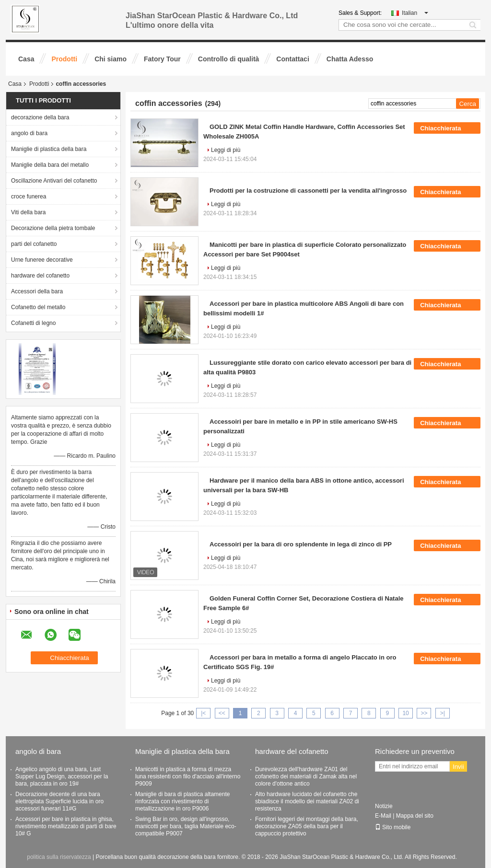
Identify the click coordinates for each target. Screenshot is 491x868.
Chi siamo (111, 59)
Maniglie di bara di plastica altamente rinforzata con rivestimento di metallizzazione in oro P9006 (182, 801)
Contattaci (292, 59)
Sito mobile (393, 827)
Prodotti (64, 59)
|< (203, 713)
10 (405, 713)
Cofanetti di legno (33, 323)
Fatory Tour (162, 59)
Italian (415, 13)
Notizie (384, 806)
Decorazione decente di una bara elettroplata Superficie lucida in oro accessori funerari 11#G (59, 801)
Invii (458, 767)
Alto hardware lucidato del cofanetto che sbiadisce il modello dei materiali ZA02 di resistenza (307, 801)
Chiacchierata (447, 128)
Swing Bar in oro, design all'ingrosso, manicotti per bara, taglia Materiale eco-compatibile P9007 (186, 826)
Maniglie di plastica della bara (49, 149)
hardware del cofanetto (40, 276)
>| (443, 713)
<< (222, 713)
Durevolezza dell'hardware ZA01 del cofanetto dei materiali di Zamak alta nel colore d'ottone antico (306, 776)
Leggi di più (226, 150)
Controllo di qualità (229, 59)
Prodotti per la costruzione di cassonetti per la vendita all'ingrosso (308, 191)
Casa (26, 59)
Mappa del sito (415, 816)
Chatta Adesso (350, 59)
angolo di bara (29, 133)
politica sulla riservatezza (59, 857)
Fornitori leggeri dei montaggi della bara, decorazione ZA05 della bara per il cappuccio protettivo (307, 826)
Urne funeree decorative (42, 260)
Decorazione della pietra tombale (53, 228)
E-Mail (383, 816)
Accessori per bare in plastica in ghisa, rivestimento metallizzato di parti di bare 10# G (66, 826)
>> (424, 713)
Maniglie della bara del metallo (50, 165)
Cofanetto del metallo (38, 307)
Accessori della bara (37, 291)
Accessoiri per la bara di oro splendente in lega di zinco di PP (301, 544)
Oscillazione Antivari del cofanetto (54, 181)
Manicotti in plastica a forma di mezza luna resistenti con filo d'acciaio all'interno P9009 (188, 776)
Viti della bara (29, 212)
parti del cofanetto (34, 244)
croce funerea (29, 197)
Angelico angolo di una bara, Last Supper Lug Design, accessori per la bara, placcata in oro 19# (62, 776)
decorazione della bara (40, 117)
